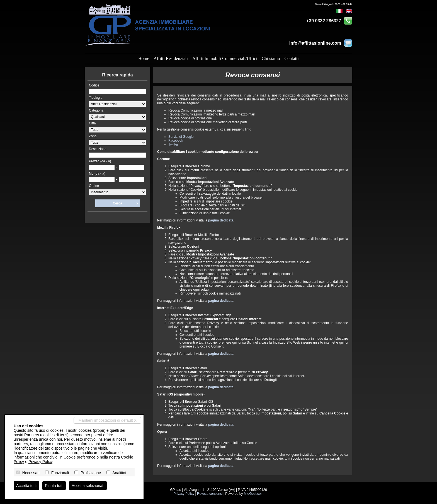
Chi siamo (271, 58)
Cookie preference (79, 457)
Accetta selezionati (88, 486)
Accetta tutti (26, 486)
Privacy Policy (184, 494)
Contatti (292, 58)
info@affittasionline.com (315, 43)
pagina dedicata (221, 220)
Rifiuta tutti (54, 486)
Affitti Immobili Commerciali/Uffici (225, 58)
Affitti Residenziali (171, 58)
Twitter (173, 144)
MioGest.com (254, 494)
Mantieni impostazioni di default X (107, 420)
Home (144, 58)
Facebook (176, 141)
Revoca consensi (210, 494)
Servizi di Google (181, 137)
